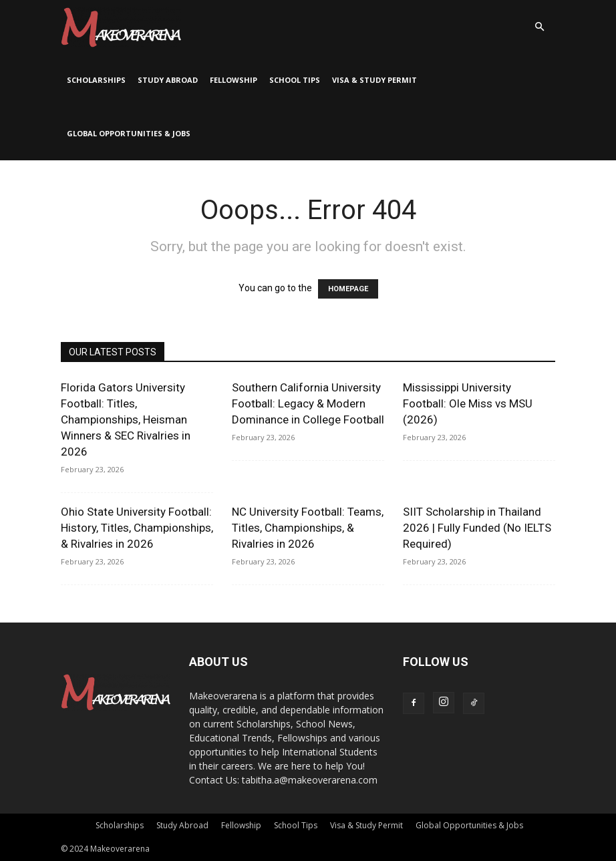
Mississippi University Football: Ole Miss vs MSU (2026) (468, 403)
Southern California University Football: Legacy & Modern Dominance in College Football (308, 403)
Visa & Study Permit (374, 80)
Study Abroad (168, 80)
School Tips (295, 80)
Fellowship (234, 80)
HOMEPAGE (348, 289)
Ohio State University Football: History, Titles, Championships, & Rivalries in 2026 (137, 528)
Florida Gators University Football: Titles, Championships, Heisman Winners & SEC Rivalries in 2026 (126, 419)
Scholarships (96, 80)
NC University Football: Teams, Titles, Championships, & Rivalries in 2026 (308, 528)
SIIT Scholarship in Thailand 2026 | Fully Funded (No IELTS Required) (477, 528)
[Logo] (121, 27)
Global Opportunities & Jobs (129, 133)
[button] (539, 27)
